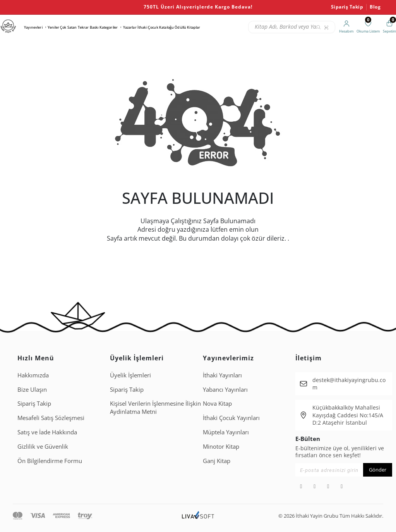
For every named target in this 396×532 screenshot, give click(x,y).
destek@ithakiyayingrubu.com (349, 384)
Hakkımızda (33, 375)
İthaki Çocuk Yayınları (231, 418)
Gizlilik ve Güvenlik (43, 446)
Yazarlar (130, 27)
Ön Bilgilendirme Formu (50, 461)
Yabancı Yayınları (225, 389)
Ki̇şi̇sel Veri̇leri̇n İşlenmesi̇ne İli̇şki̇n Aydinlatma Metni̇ (155, 407)
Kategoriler (109, 27)
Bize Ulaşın (32, 389)
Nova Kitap (217, 403)
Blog (375, 7)
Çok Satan (68, 27)
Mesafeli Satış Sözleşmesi (51, 418)
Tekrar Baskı (88, 27)
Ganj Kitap (217, 461)
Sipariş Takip (347, 7)
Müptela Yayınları (226, 432)
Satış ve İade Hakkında (47, 432)
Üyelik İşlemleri (130, 375)
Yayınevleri (33, 27)
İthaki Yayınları (222, 375)
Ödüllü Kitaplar (187, 27)
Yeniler (53, 27)
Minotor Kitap (221, 446)
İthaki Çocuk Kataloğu (156, 27)
